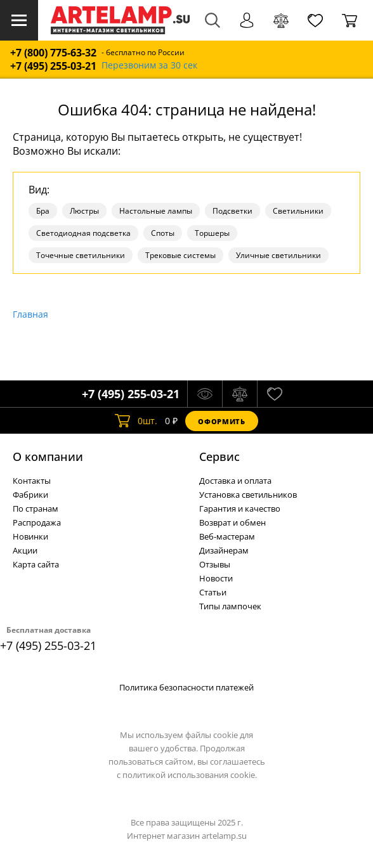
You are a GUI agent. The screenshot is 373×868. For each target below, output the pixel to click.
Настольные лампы (156, 211)
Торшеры (212, 233)
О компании (48, 457)
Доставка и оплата (235, 481)
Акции (25, 550)
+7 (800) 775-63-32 (53, 53)
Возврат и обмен (232, 522)
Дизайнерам (224, 550)
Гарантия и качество (240, 508)
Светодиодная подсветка (83, 233)
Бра (43, 211)
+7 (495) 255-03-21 (53, 66)
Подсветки (232, 211)
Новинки (30, 536)
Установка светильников (248, 495)
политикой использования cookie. (190, 775)
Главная (30, 314)
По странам (36, 508)
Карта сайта (36, 564)
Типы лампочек (230, 606)
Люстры (84, 211)
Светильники (298, 211)
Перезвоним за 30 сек (149, 66)
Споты (163, 233)
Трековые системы (180, 255)
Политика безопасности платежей (186, 687)
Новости (216, 578)
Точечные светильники (81, 255)
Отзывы (215, 564)
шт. (136, 421)
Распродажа (37, 522)
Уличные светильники (278, 255)
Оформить (221, 421)
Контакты (32, 481)
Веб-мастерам (227, 536)
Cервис (219, 457)
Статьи (213, 592)
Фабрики (30, 495)
